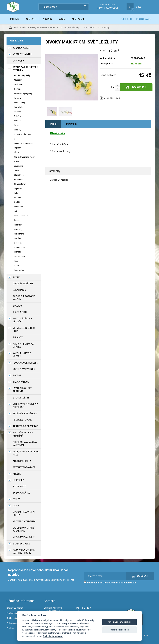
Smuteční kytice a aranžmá (23, 434)
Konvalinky (19, 107)
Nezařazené (19, 257)
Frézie (17, 162)
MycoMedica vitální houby (24, 514)
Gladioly (18, 130)
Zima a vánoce (21, 382)
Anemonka (19, 180)
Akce (62, 19)
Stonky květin (21, 398)
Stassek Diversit (22, 544)
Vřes (16, 261)
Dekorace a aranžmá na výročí (25, 444)
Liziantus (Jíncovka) (23, 134)
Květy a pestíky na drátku (23, 345)
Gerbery (17, 220)
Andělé (17, 474)
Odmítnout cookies (120, 630)
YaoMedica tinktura (24, 521)
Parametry (72, 124)
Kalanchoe (19, 207)
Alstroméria (19, 234)
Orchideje (18, 202)
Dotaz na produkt (112, 98)
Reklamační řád (14, 618)
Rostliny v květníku (24, 369)
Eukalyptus (19, 290)
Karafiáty (18, 225)
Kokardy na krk (22, 48)
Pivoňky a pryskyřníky (23, 94)
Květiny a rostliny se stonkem (43, 27)
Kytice (16, 277)
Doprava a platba (15, 608)
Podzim (17, 375)
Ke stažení (78, 19)
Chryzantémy (20, 184)
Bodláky (18, 306)
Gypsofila (18, 189)
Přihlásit (126, 19)
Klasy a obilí (20, 312)
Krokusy (18, 98)
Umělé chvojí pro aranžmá (23, 390)
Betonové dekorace (24, 467)
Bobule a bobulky (21, 216)
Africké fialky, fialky (22, 75)
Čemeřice (18, 89)
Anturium (18, 198)
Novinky (48, 19)
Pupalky (17, 148)
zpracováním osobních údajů (120, 583)
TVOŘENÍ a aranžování (25, 414)
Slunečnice (19, 175)
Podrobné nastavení (53, 636)
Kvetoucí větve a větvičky (22, 320)
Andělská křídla (22, 461)
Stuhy (16, 499)
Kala (16, 193)
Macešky (18, 80)
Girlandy (18, 337)
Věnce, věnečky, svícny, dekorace (25, 406)
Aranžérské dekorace (25, 426)
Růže (16, 125)
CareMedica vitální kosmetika (24, 529)
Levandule (19, 166)
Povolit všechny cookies (119, 622)
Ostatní (17, 266)
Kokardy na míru (22, 54)
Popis (53, 124)
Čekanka (18, 243)
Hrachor (18, 238)
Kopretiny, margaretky (23, 143)
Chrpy (17, 152)
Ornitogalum (19, 247)
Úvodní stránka (18, 27)
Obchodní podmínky (16, 613)
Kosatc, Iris (19, 270)
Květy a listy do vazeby (22, 355)
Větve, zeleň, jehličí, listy (24, 330)
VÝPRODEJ (18, 61)
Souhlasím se (110, 583)
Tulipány (18, 116)
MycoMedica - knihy (24, 537)
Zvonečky (18, 229)
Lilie (16, 139)
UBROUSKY (18, 480)
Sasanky (18, 121)
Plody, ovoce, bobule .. (25, 363)
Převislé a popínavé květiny (24, 298)
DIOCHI (16, 506)
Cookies (10, 628)
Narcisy (17, 112)
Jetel (16, 211)
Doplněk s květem (23, 284)
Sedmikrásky (20, 103)
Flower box (19, 487)
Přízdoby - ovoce (22, 420)
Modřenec (18, 84)
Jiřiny (16, 171)
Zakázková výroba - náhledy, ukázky (24, 552)
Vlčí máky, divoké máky (69, 27)
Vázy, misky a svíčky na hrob (26, 453)
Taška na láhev (21, 493)
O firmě (14, 19)
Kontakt (31, 19)
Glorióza (18, 252)
